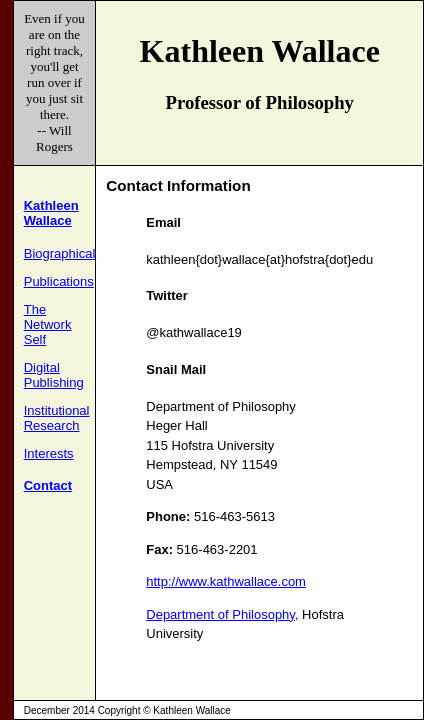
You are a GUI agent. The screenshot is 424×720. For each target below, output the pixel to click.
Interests (49, 453)
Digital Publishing (54, 375)
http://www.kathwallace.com (226, 581)
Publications (59, 281)
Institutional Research (57, 418)
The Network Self (48, 324)
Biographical (60, 253)
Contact (48, 485)
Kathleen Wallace (51, 213)
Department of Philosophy (220, 614)
